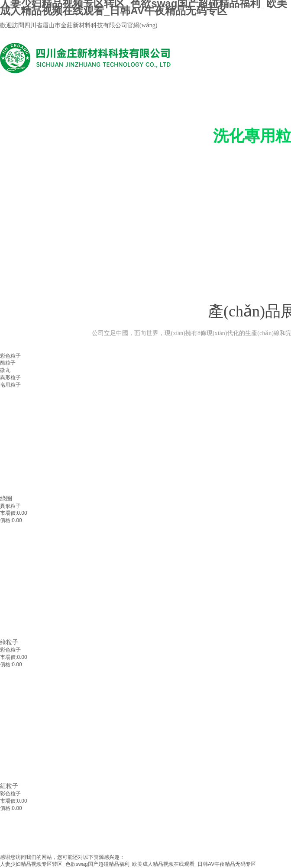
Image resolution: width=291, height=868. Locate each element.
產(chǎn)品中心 (87, 257)
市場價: (8, 513)
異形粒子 (10, 506)
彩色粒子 (10, 650)
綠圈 (6, 498)
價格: (6, 520)
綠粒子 (9, 642)
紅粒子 (9, 786)
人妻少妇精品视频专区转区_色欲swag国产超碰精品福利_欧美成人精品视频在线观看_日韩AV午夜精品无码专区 (128, 864)
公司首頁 (44, 257)
